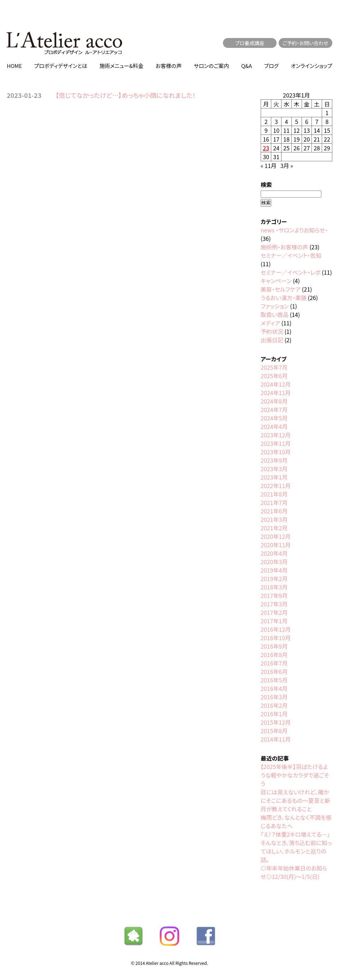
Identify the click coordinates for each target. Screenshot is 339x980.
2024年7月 (274, 410)
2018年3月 (274, 587)
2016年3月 (274, 697)
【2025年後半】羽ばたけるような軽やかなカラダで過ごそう (295, 775)
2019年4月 (274, 570)
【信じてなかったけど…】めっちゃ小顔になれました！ (126, 95)
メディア (270, 323)
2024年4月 (274, 426)
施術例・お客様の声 (284, 247)
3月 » (287, 166)
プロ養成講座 (250, 43)
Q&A (247, 66)
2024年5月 (274, 418)
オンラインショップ (311, 66)
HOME (14, 66)
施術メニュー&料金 (122, 66)
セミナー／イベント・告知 (291, 255)
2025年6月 (274, 376)
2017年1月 (274, 621)
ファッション (275, 306)
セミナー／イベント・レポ (291, 272)
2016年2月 (274, 705)
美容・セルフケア (281, 289)
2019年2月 (274, 579)
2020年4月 (274, 553)
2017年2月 (274, 612)
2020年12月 (276, 536)
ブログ (271, 66)
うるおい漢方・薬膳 (284, 298)
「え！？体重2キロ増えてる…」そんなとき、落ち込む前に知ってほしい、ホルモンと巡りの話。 (296, 847)
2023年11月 (276, 443)
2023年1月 (274, 477)
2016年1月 (274, 714)
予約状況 (272, 331)
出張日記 (272, 340)
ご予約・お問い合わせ (305, 43)
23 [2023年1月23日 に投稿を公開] (266, 148)
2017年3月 (274, 604)
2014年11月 (276, 739)
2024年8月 (274, 401)
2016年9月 (274, 646)
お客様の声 (169, 66)
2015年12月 (276, 722)
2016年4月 (274, 688)
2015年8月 (274, 731)
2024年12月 (276, 384)
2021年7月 (274, 503)
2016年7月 (274, 663)
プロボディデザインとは (61, 66)
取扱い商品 (275, 314)
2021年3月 (274, 519)
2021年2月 (274, 528)
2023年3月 (274, 469)
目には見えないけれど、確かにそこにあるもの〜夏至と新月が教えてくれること (295, 800)
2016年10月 (276, 638)
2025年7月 (274, 367)
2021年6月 (274, 511)
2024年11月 (276, 393)
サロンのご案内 (211, 66)
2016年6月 (274, 672)
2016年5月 (274, 680)
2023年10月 (276, 452)
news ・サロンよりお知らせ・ (294, 230)
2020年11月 (276, 545)
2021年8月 (274, 494)
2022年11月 (276, 486)
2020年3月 (274, 562)
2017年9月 (274, 595)
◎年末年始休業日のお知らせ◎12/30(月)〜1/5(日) (294, 872)
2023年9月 (274, 460)
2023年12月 (276, 435)
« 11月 (269, 166)
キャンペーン (276, 281)
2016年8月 (274, 655)
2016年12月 (276, 629)
